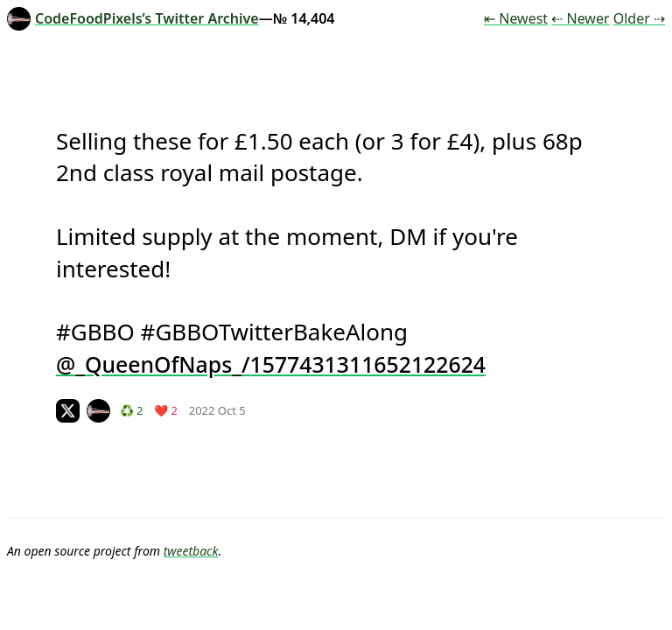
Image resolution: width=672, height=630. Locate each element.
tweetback (191, 551)
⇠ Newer (580, 18)
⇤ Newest (516, 18)
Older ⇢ (639, 18)
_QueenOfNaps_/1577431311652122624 (280, 364)
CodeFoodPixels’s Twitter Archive (133, 18)
